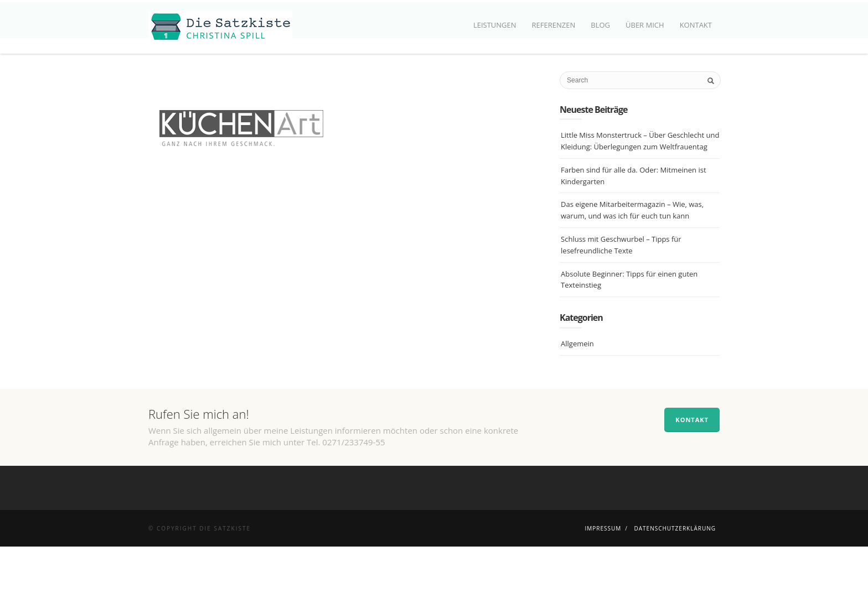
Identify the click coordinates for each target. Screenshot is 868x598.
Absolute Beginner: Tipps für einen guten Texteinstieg (629, 331)
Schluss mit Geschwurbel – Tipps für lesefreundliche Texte (621, 296)
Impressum (603, 580)
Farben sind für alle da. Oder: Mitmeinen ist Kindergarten (634, 227)
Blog (600, 25)
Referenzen (554, 25)
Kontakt (696, 25)
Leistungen (495, 25)
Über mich (645, 25)
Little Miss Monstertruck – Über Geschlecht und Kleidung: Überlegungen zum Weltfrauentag (640, 193)
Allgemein (577, 395)
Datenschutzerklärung (675, 580)
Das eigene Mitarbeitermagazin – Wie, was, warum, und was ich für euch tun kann (632, 262)
